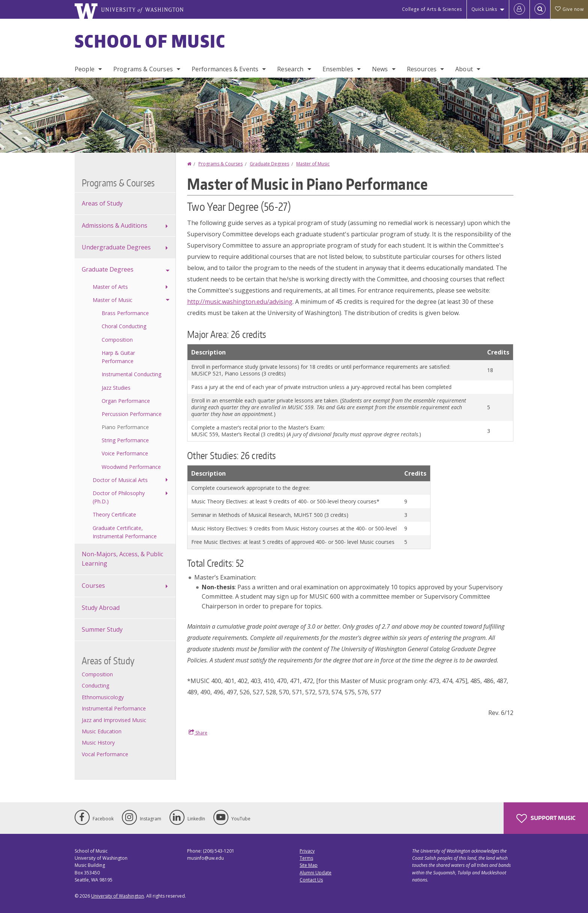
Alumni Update (316, 873)
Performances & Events (225, 69)
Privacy (307, 851)
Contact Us (311, 880)
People (85, 69)
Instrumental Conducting (131, 374)
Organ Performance (126, 401)
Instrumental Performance (114, 708)
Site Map (309, 865)
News (380, 69)
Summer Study (102, 629)
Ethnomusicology (103, 697)
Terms (306, 858)
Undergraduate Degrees (116, 247)
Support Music (546, 818)
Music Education (102, 731)
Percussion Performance (132, 414)
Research (290, 69)
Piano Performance (125, 427)
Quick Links (484, 9)
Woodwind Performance (131, 467)
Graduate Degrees (269, 164)
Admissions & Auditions (115, 225)
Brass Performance (125, 313)
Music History (98, 743)
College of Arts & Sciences (432, 9)
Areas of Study (102, 203)
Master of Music (313, 164)
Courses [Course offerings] (93, 586)
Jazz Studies (116, 388)
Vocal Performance (105, 754)
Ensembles (338, 69)
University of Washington (118, 896)
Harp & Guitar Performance (118, 357)
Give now (569, 9)
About (464, 69)
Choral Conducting (124, 326)
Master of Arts (110, 287)
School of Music (150, 41)
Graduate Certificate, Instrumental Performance (125, 532)
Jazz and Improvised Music (114, 720)
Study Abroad (101, 608)
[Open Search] (540, 9)
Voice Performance (125, 453)
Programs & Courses (143, 69)
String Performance (125, 440)
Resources (422, 69)
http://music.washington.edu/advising (240, 302)
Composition (117, 340)
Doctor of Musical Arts (120, 480)
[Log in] (519, 9)
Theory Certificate (114, 514)
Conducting (95, 686)
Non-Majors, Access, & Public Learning (122, 559)
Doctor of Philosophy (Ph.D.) (119, 497)
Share (198, 733)
